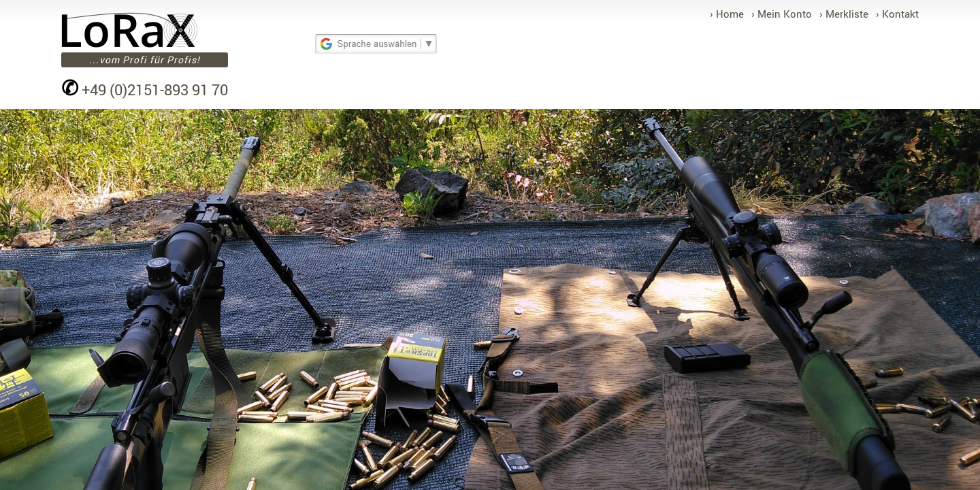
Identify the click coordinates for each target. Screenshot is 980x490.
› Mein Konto (782, 14)
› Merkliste (844, 14)
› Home (727, 14)
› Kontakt (897, 14)
